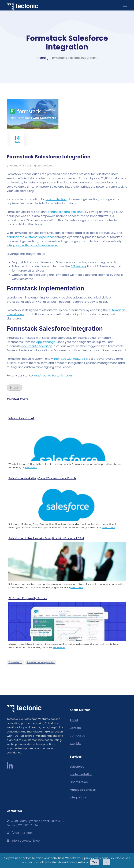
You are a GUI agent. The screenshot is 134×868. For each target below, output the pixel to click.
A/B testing (78, 266)
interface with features (69, 359)
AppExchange (46, 342)
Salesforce (47, 166)
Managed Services (83, 790)
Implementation (81, 774)
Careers (75, 728)
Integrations (78, 797)
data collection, (56, 199)
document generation (37, 346)
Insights (75, 743)
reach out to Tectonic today (53, 376)
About (74, 720)
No (107, 862)
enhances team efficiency (66, 212)
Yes (95, 862)
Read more (31, 467)
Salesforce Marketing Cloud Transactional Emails (42, 478)
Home (42, 58)
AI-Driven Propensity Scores (28, 598)
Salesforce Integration (41, 662)
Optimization (79, 782)
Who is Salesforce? (21, 418)
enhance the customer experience (31, 237)
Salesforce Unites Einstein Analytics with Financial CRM (46, 538)
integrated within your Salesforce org (32, 245)
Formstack (15, 662)
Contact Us (77, 736)
